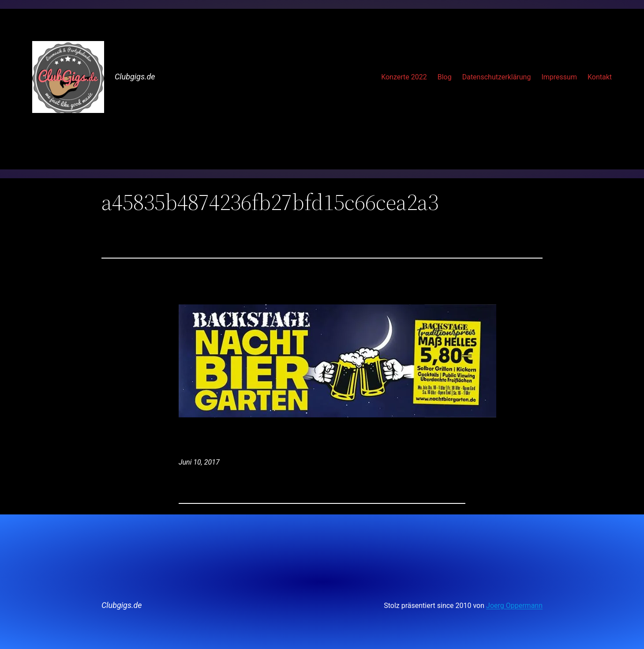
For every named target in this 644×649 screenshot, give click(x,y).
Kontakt (600, 77)
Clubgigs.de (135, 77)
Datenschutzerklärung (497, 77)
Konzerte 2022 (404, 77)
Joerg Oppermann (514, 606)
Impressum (559, 77)
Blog (445, 77)
